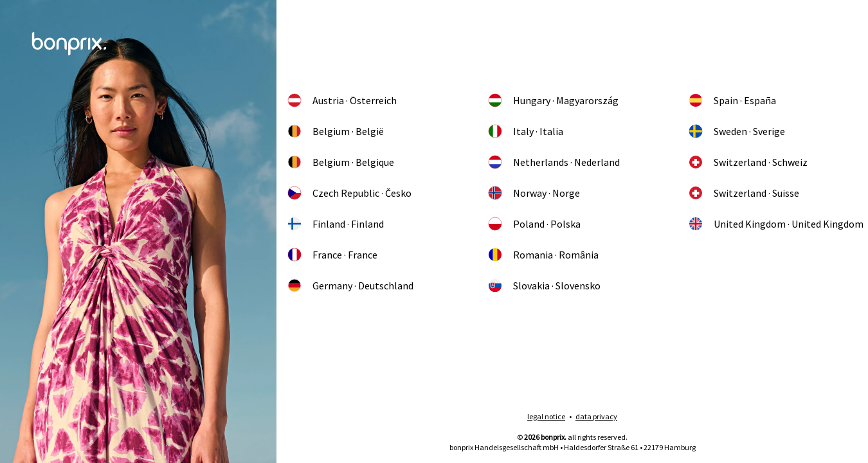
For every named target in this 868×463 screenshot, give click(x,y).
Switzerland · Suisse (744, 193)
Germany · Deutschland (350, 286)
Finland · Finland (335, 224)
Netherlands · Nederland (554, 162)
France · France (332, 255)
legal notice (546, 416)
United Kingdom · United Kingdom (776, 224)
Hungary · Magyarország (553, 100)
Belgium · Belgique (340, 162)
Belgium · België (335, 131)
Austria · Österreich (342, 100)
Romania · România (543, 255)
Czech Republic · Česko (349, 193)
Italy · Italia (525, 131)
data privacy (596, 416)
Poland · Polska (534, 224)
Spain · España (732, 100)
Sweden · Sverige (737, 131)
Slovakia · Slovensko (544, 286)
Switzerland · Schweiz (748, 162)
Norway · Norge (534, 193)
